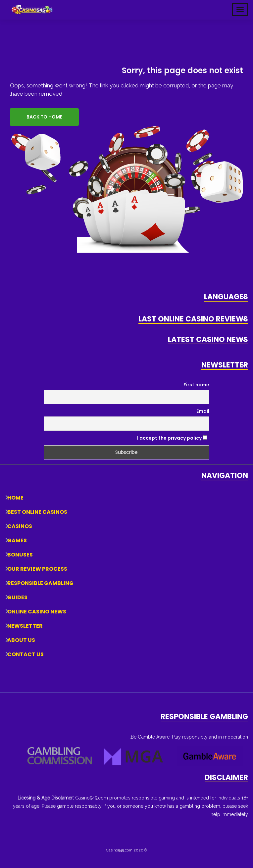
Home (15, 498)
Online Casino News (37, 612)
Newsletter (25, 626)
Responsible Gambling (40, 583)
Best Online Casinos (37, 512)
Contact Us (25, 654)
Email (203, 411)
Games (17, 540)
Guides (17, 597)
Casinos (20, 526)
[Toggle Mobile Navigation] (240, 10)
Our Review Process (37, 569)
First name (196, 385)
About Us (21, 640)
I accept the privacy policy (172, 438)
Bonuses (20, 555)
